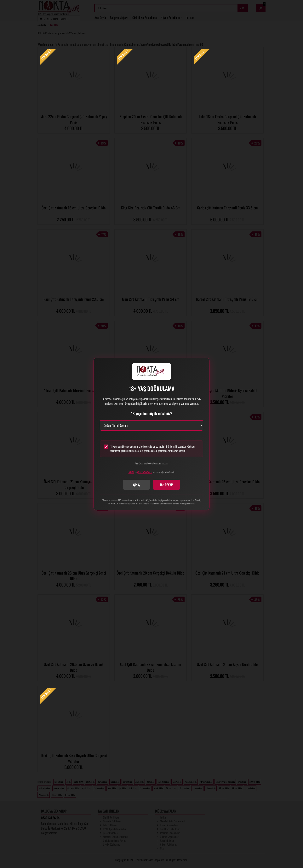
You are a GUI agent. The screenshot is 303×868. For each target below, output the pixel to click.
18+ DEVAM (166, 485)
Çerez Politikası (144, 472)
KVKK (131, 472)
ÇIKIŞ (137, 485)
